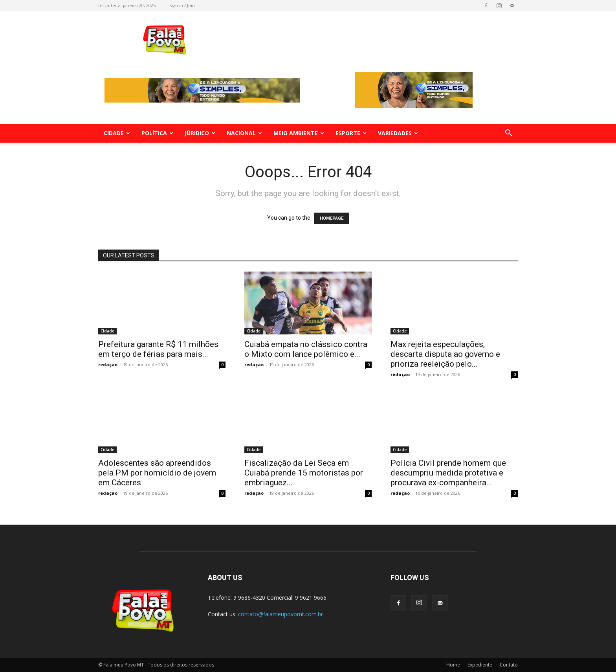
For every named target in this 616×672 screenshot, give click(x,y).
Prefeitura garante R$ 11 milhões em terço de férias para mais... (158, 349)
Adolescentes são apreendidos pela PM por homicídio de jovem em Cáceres (157, 473)
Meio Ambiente (299, 133)
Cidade (117, 133)
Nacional (244, 133)
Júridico (200, 133)
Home (453, 665)
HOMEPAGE (332, 218)
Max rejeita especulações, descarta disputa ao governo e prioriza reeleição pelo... (445, 354)
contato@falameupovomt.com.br (280, 614)
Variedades (398, 133)
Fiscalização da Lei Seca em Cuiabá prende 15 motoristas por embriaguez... (304, 473)
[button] (508, 134)
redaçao (108, 364)
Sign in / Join (182, 5)
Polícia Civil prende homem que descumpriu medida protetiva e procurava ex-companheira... (448, 473)
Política (157, 133)
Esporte (351, 133)
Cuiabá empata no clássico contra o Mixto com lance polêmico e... (306, 349)
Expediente (480, 665)
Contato (509, 665)
